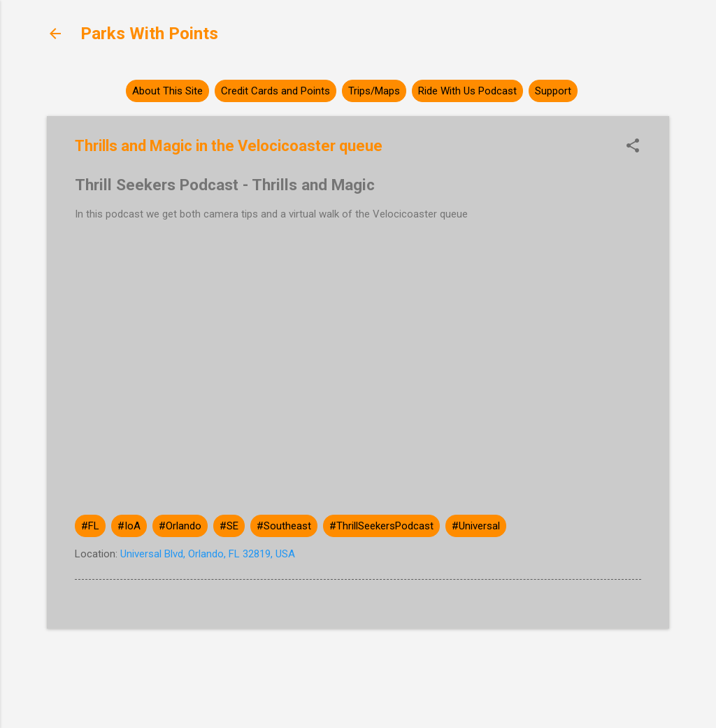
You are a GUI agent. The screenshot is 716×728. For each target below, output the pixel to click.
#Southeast (284, 526)
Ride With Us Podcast (467, 91)
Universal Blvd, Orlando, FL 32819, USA (208, 554)
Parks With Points (149, 34)
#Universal (476, 526)
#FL (90, 526)
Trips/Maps (374, 91)
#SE (229, 526)
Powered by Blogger (358, 664)
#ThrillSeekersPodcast (381, 526)
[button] (633, 147)
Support (553, 91)
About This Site (167, 91)
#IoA (129, 526)
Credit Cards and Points (275, 91)
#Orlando (180, 526)
